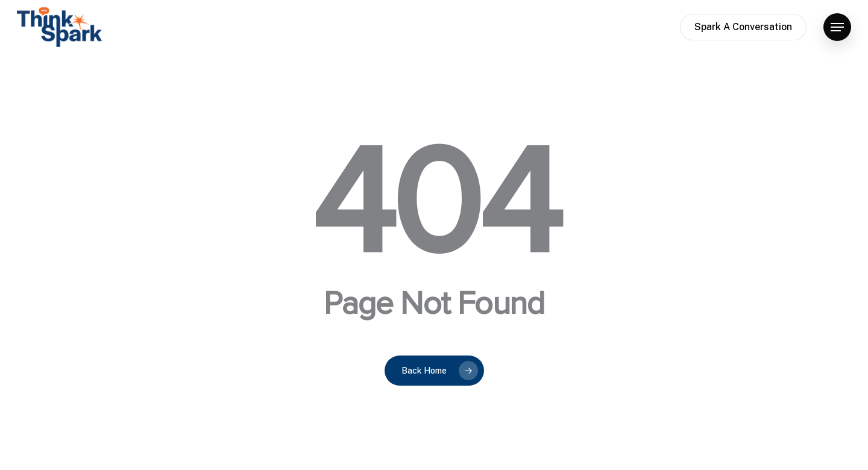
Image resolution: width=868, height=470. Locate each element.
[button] (837, 27)
